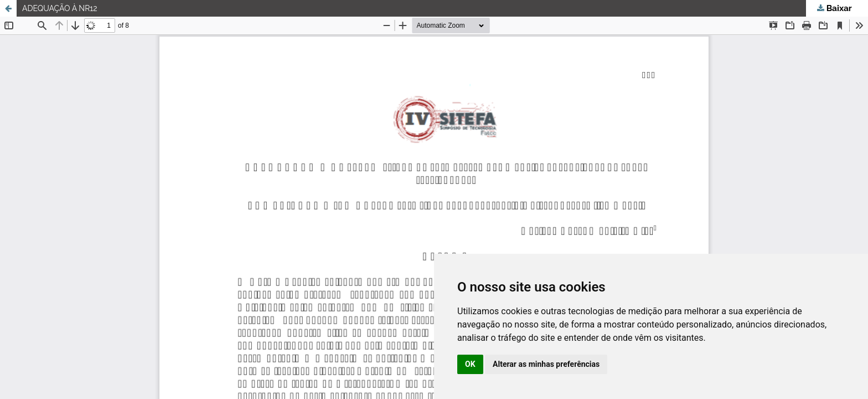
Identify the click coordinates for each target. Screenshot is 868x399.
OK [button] (470, 364)
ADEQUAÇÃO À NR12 (60, 8)
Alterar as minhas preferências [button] (546, 364)
